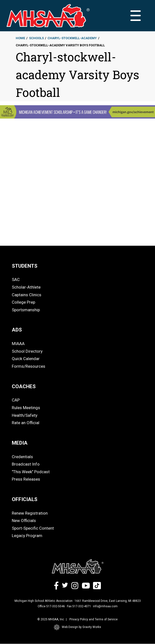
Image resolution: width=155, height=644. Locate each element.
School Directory (27, 351)
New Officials (24, 521)
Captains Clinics (27, 295)
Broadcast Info (26, 464)
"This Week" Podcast (31, 472)
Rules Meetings (26, 408)
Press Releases (26, 479)
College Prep (23, 302)
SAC (16, 279)
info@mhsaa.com (105, 606)
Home (20, 38)
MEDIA (20, 443)
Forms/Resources (29, 366)
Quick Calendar (26, 359)
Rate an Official (26, 423)
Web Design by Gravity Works (77, 627)
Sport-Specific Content (33, 528)
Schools (36, 38)
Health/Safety (25, 415)
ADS (17, 330)
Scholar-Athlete (26, 287)
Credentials (22, 457)
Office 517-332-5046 (51, 606)
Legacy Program (27, 536)
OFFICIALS (25, 499)
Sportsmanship (26, 310)
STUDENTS (25, 266)
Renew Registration (30, 513)
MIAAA (18, 344)
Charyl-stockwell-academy (72, 38)
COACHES (24, 386)
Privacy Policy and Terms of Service (93, 619)
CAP (16, 400)
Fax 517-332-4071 (79, 606)
